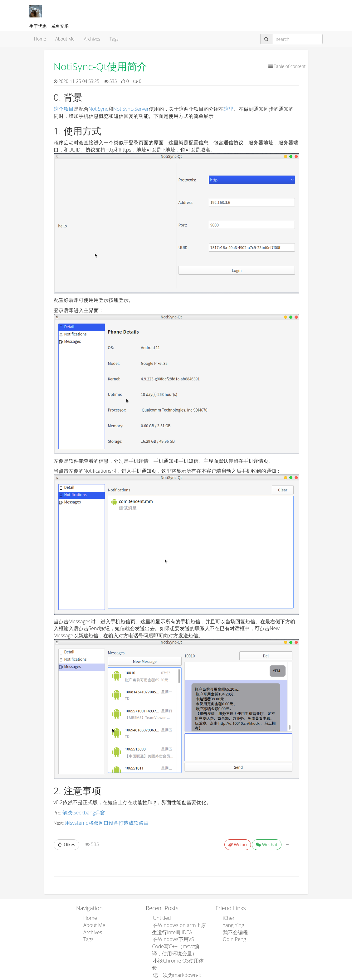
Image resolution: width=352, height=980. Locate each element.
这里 (229, 109)
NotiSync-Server (131, 109)
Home (40, 39)
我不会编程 (233, 928)
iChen (227, 916)
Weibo (238, 843)
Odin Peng (232, 934)
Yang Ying (231, 922)
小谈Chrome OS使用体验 (176, 953)
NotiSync (98, 109)
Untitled (160, 916)
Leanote (196, 976)
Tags (114, 39)
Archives (92, 39)
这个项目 (64, 109)
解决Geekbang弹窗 (81, 812)
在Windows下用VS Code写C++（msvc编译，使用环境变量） (178, 941)
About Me (65, 39)
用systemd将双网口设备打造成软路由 (102, 821)
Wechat (267, 843)
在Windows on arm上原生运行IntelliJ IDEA (177, 925)
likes (66, 843)
